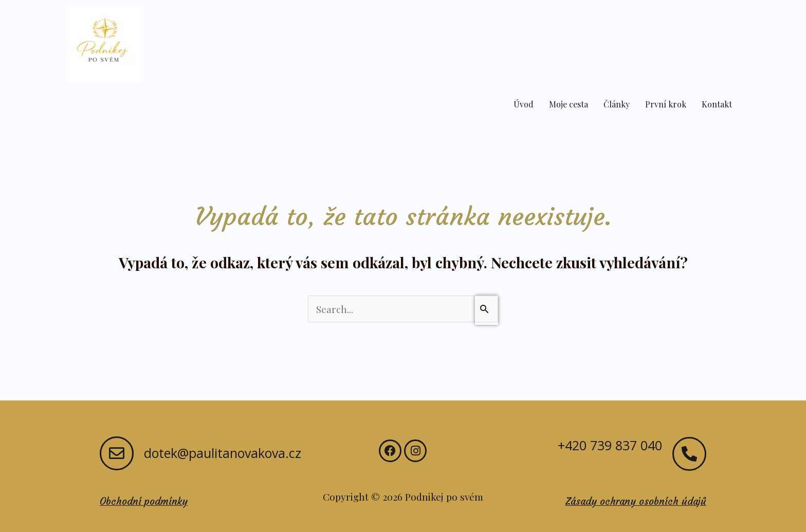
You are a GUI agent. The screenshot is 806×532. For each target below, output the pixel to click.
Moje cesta (569, 104)
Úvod (524, 104)
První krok (666, 104)
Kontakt (717, 104)
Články (617, 104)
